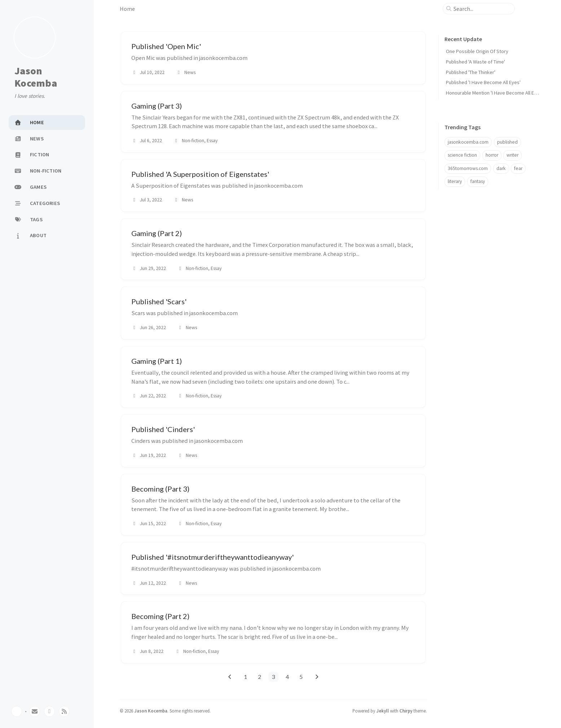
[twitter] (49, 711)
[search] (482, 9)
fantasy (478, 181)
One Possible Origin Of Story (477, 51)
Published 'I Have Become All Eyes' (483, 82)
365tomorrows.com (468, 168)
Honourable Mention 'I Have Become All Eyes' (494, 93)
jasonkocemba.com (468, 142)
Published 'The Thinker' (471, 72)
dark (501, 168)
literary (455, 181)
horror (492, 155)
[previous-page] (230, 677)
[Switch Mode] (17, 711)
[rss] (64, 711)
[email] (35, 711)
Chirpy (406, 711)
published (507, 142)
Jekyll (383, 711)
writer (512, 155)
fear (518, 168)
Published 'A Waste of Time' (475, 62)
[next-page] (317, 677)
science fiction (462, 155)
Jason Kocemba (36, 77)
